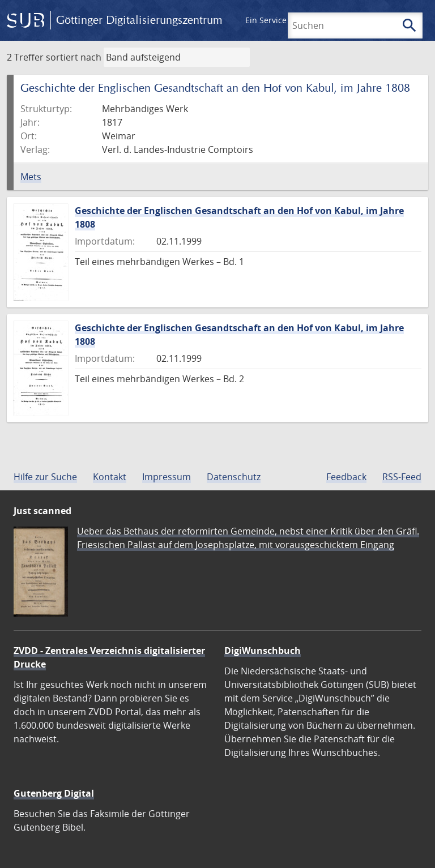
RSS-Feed (402, 477)
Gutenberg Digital (54, 793)
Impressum (167, 477)
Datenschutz (234, 477)
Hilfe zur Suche (45, 477)
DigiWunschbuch (263, 651)
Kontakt (110, 477)
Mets (31, 177)
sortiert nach (74, 57)
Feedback (346, 477)
